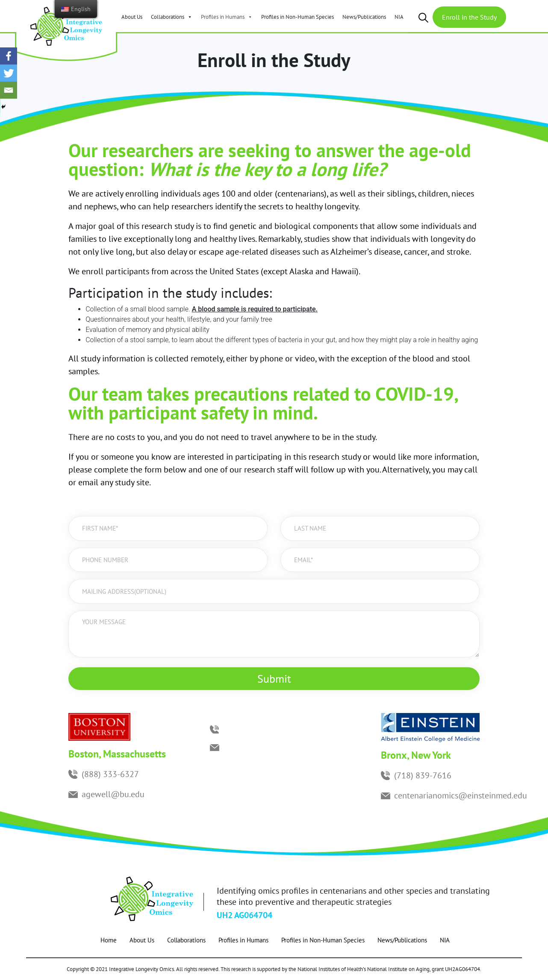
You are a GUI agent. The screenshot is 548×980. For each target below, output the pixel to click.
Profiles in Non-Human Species (298, 17)
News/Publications (364, 17)
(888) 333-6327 (110, 774)
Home (109, 940)
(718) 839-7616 (423, 775)
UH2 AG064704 (245, 915)
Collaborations (172, 17)
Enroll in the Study (469, 17)
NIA (399, 17)
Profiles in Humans (227, 17)
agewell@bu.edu (113, 794)
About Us (132, 17)
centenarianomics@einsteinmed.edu (461, 795)
